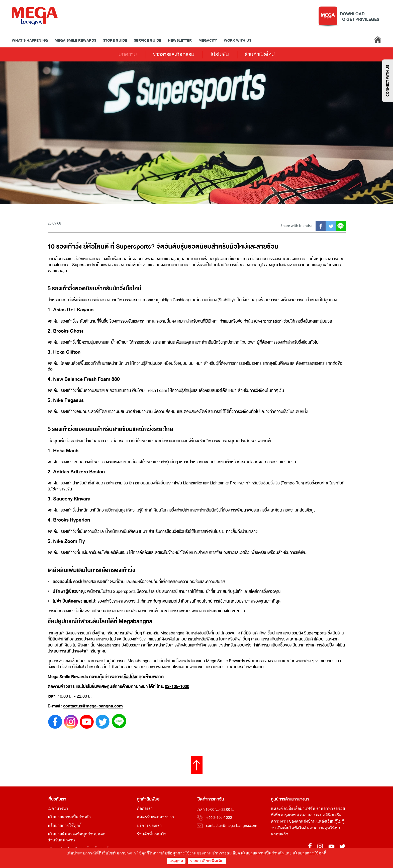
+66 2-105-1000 (219, 818)
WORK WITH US (238, 41)
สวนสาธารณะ (309, 815)
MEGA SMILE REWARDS (75, 41)
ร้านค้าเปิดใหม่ (260, 54)
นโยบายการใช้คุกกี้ (65, 826)
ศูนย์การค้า (280, 799)
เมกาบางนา (58, 809)
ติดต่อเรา (145, 809)
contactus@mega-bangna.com (93, 706)
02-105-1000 (177, 686)
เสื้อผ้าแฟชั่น (305, 809)
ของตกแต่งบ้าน (302, 822)
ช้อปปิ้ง (130, 677)
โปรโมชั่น (220, 54)
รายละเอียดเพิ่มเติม (207, 861)
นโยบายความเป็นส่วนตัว (69, 817)
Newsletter (180, 41)
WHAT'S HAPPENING (30, 41)
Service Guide (148, 41)
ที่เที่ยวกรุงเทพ (283, 815)
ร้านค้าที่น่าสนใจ (152, 834)
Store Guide (115, 41)
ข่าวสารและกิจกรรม (174, 54)
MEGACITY (208, 41)
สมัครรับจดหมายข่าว (155, 817)
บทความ (128, 54)
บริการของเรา (149, 826)
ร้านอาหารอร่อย (330, 809)
